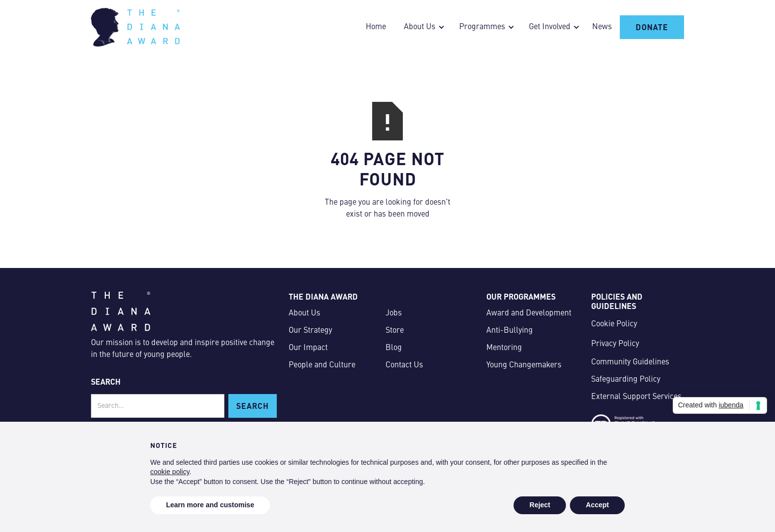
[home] (135, 27)
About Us (304, 313)
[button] (422, 27)
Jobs (394, 313)
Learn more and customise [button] (210, 505)
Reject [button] (540, 505)
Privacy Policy (615, 344)
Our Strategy (310, 331)
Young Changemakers (524, 365)
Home (376, 27)
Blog (394, 348)
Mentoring (504, 348)
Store (395, 331)
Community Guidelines (630, 362)
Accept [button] (597, 505)
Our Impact (308, 348)
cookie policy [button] (170, 472)
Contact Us (404, 365)
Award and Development (529, 313)
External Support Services (636, 397)
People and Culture (322, 365)
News (602, 27)
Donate (652, 27)
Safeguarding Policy (626, 380)
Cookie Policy (614, 324)
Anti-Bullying (510, 331)
